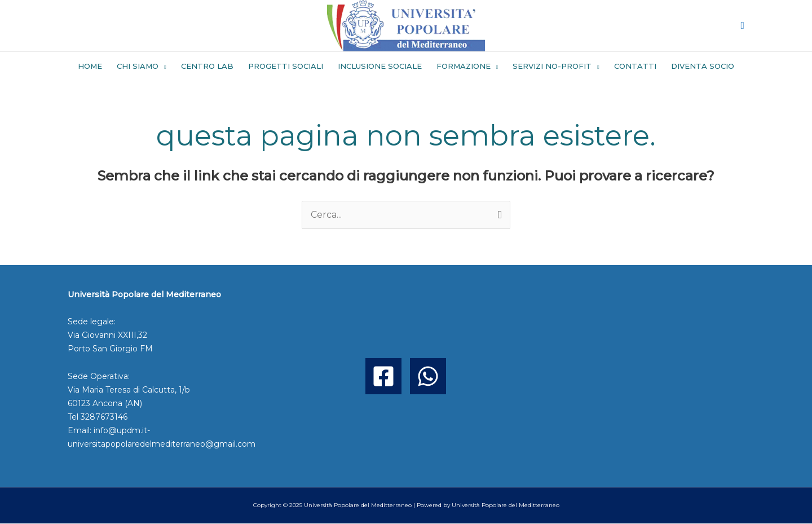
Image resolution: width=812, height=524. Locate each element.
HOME (90, 66)
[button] (742, 26)
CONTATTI (635, 66)
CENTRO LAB (207, 66)
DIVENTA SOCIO (703, 66)
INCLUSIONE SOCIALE (380, 66)
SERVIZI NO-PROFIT (552, 66)
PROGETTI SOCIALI (286, 66)
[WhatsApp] (428, 376)
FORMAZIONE (464, 66)
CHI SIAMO (138, 66)
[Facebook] (383, 376)
